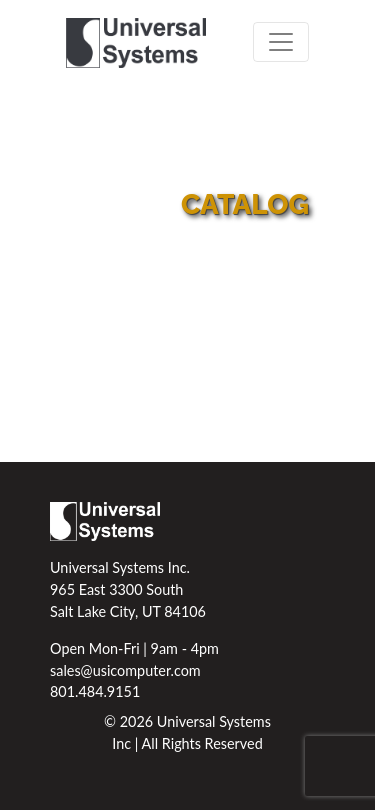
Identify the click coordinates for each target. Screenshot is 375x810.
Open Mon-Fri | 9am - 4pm (134, 648)
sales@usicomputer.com (125, 670)
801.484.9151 (95, 691)
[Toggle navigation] (281, 42)
